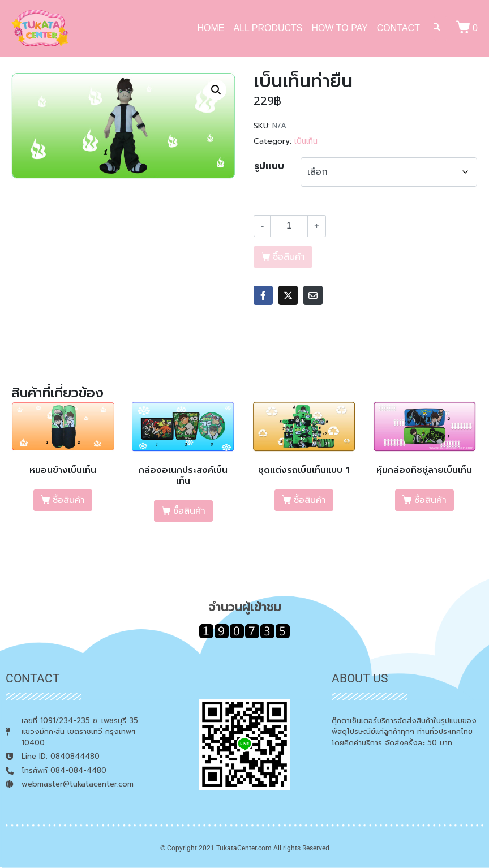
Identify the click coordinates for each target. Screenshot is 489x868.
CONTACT (398, 28)
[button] (216, 90)
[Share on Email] (313, 295)
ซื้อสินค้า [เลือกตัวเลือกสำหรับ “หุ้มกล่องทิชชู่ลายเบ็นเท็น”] (430, 500)
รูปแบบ (269, 166)
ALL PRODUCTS (268, 28)
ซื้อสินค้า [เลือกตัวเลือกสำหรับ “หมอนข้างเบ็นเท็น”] (69, 500)
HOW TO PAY (340, 28)
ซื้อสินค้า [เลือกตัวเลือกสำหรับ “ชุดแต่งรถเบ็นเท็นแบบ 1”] (310, 500)
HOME (211, 28)
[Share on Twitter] (288, 295)
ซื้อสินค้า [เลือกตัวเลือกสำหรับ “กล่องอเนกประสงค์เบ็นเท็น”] (189, 511)
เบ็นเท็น (306, 141)
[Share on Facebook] (263, 295)
